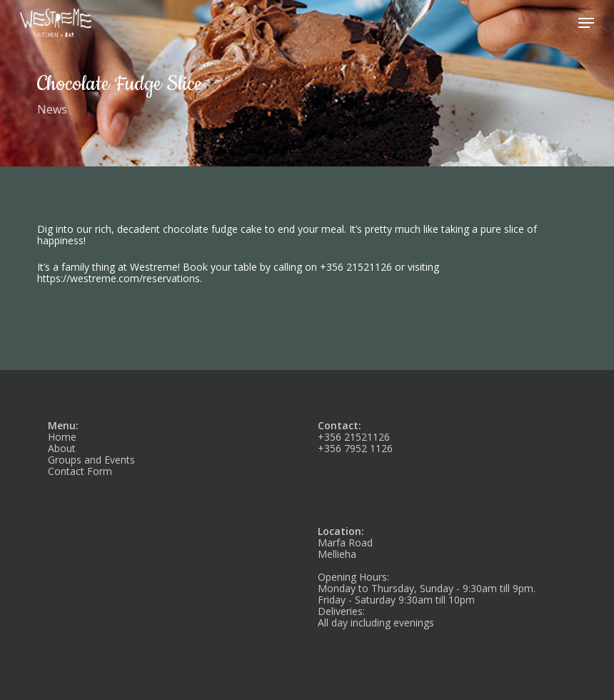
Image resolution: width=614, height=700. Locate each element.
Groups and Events (91, 460)
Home (62, 437)
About (62, 448)
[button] (586, 23)
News (52, 109)
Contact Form (80, 471)
